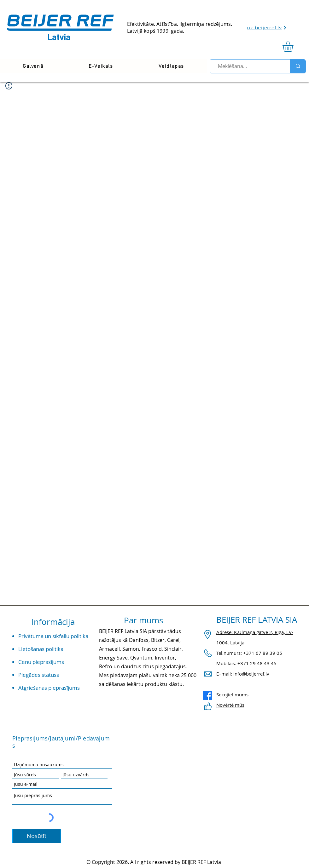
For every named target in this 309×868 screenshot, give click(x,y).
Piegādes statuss (39, 675)
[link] (294, 46)
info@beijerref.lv (251, 674)
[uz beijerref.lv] (267, 28)
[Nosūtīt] (37, 836)
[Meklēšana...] (247, 66)
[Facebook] (208, 696)
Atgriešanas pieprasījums (49, 688)
